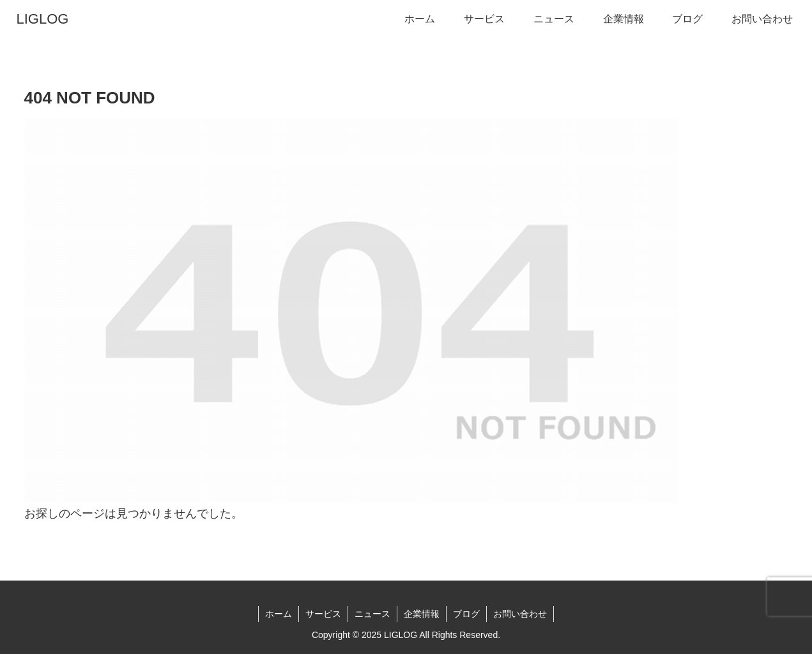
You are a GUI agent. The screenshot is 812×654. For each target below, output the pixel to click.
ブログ (466, 614)
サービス (323, 614)
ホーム (279, 614)
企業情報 (422, 614)
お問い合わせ (520, 614)
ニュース (372, 614)
